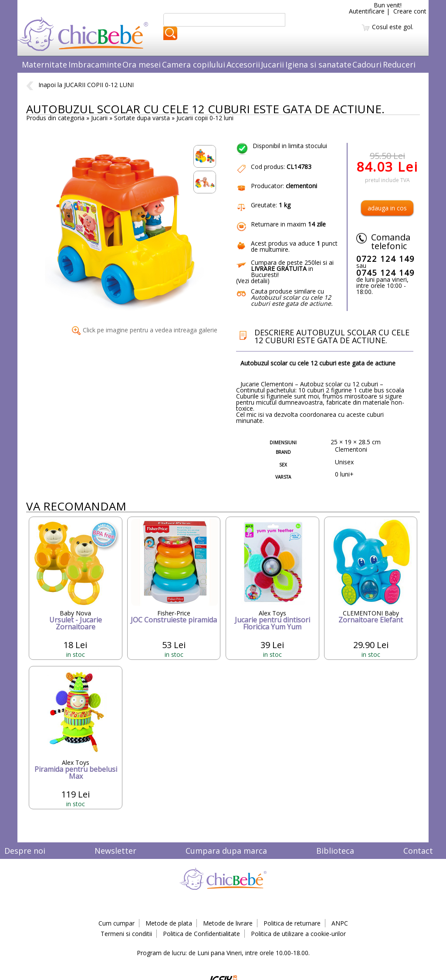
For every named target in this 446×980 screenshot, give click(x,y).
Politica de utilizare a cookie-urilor (298, 934)
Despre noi (25, 851)
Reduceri (399, 64)
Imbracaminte (95, 64)
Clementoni (351, 449)
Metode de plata (169, 923)
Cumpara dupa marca (226, 851)
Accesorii (243, 64)
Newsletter (115, 851)
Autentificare (367, 11)
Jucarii (272, 64)
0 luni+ (344, 474)
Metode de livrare (228, 923)
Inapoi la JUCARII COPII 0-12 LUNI (80, 85)
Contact (418, 851)
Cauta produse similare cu (292, 297)
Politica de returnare (292, 923)
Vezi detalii (253, 281)
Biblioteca (335, 851)
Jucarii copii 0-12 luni (205, 118)
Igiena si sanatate (318, 64)
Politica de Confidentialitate (201, 934)
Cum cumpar (117, 923)
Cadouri (367, 64)
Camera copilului (194, 64)
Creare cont (410, 11)
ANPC (340, 923)
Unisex (344, 462)
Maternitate (44, 64)
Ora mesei (142, 64)
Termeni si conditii (126, 934)
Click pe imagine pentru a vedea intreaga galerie (145, 330)
